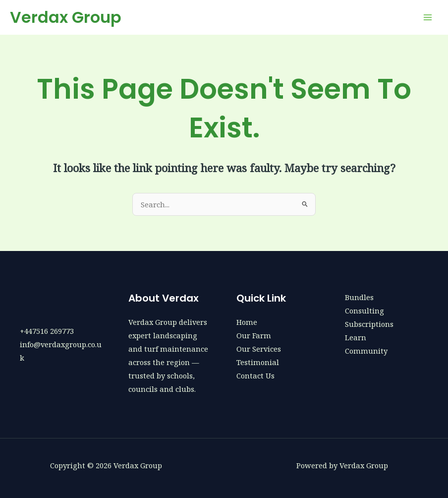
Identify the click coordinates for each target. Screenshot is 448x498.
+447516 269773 (47, 331)
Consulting (364, 311)
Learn (356, 337)
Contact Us (255, 375)
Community (366, 351)
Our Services (259, 349)
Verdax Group (66, 17)
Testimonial (258, 362)
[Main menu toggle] (428, 17)
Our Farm (254, 335)
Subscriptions (369, 324)
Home (247, 322)
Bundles (359, 297)
